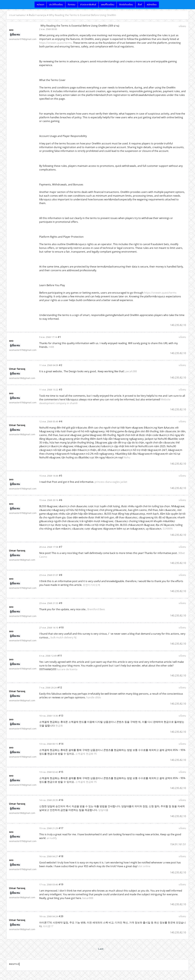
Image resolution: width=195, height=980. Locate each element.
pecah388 (131, 371)
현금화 (59, 726)
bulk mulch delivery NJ (63, 637)
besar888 (88, 898)
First (94, 949)
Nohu (127, 457)
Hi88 (51, 347)
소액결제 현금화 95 (86, 754)
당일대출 (103, 810)
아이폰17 (48, 926)
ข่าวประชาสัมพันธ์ (88, 5)
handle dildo (94, 697)
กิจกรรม (72, 5)
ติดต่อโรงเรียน (126, 5)
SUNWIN (168, 529)
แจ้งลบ (182, 26)
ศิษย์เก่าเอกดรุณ (38, 15)
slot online (144, 866)
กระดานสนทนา (18, 15)
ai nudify (52, 838)
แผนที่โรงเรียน (108, 5)
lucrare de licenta (67, 669)
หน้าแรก (41, 5)
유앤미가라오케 (92, 585)
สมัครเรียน (152, 5)
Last (101, 949)
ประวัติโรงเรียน (56, 5)
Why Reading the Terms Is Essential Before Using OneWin (83, 15)
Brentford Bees (96, 609)
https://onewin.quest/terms (55, 43)
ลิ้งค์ (140, 5)
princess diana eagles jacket (111, 482)
